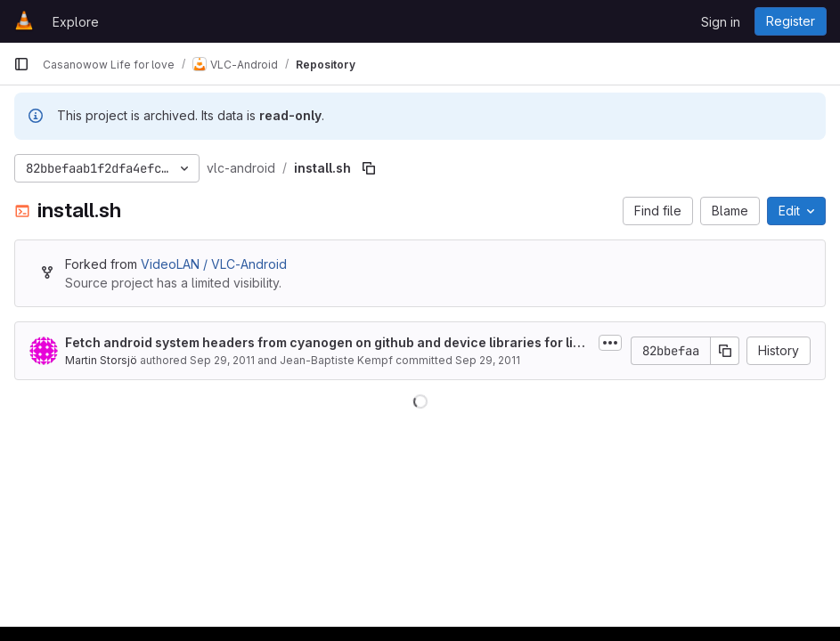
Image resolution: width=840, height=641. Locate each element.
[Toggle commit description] (610, 343)
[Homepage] (24, 21)
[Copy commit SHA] (725, 351)
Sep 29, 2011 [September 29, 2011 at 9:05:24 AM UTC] (222, 360)
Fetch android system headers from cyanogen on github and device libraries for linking (328, 343)
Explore (76, 22)
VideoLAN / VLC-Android (214, 264)
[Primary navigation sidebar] (21, 64)
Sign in (721, 22)
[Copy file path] (369, 168)
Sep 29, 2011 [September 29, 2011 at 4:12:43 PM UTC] (488, 360)
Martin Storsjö (101, 360)
